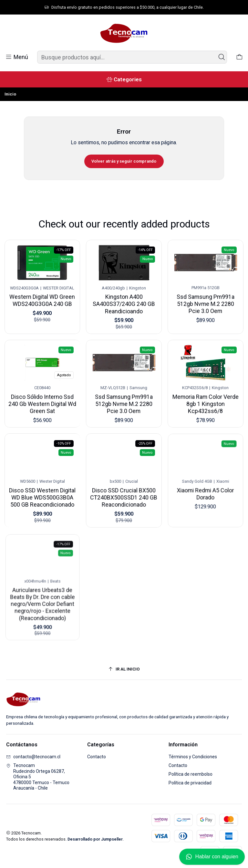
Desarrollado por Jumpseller (95, 839)
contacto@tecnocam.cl (33, 757)
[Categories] (124, 79)
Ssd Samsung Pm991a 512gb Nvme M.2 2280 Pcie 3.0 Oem (206, 299)
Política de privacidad (190, 783)
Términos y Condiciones (193, 757)
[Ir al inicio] (124, 669)
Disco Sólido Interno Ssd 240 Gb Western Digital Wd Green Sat (42, 396)
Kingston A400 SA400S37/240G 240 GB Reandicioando (124, 301)
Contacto (97, 757)
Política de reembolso (191, 774)
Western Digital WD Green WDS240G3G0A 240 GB (42, 299)
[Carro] (239, 57)
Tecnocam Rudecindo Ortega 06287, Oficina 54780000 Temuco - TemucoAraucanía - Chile (38, 777)
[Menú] (17, 57)
